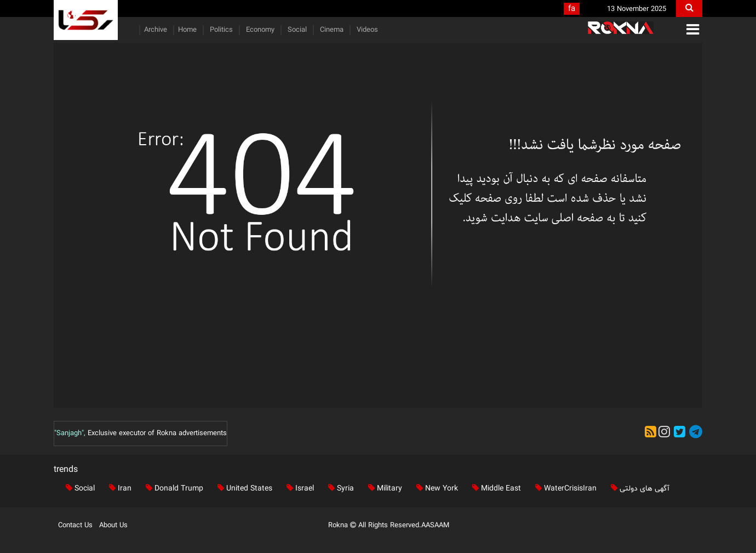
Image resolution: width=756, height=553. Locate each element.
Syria (339, 489)
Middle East (494, 489)
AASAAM (435, 526)
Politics (220, 30)
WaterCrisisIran (564, 489)
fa (572, 9)
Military (383, 489)
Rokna (343, 526)
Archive (156, 30)
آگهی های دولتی (638, 489)
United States (243, 489)
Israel (298, 489)
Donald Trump (172, 489)
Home (187, 30)
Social (296, 30)
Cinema (331, 30)
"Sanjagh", (70, 434)
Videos (366, 30)
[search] (689, 8)
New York (435, 489)
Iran (118, 489)
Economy (259, 30)
